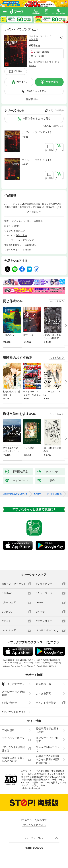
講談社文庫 (22, 236)
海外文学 (20, 231)
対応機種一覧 (44, 684)
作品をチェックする (36, 91)
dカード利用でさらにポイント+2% (43, 62)
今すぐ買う (52, 82)
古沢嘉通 (33, 40)
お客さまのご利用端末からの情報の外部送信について (47, 759)
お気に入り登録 (56, 110)
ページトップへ (34, 838)
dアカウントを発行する (34, 820)
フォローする (62, 38)
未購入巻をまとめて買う (37, 118)
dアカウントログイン (14, 712)
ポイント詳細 (37, 56)
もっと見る (55, 301)
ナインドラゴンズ (25, 240)
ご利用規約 (8, 730)
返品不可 (33, 66)
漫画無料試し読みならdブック (15, 494)
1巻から (47, 126)
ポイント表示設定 (46, 703)
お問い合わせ (9, 703)
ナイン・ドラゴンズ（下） (37, 160)
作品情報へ (32, 99)
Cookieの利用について (48, 749)
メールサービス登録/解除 (14, 693)
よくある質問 (44, 693)
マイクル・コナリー (39, 36)
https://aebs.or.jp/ (32, 788)
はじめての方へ (13, 684)
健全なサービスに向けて (47, 739)
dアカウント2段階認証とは (13, 749)
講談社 (17, 226)
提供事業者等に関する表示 (47, 730)
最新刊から (58, 126)
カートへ (21, 82)
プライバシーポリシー (13, 739)
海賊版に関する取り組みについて (13, 759)
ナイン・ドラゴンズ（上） (37, 132)
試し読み (18, 71)
